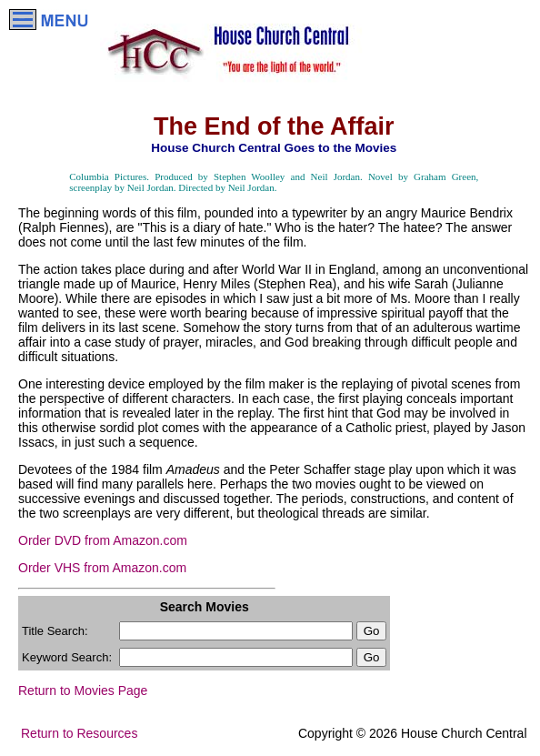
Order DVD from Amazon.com (103, 540)
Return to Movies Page (83, 690)
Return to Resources (79, 733)
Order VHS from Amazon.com (102, 568)
